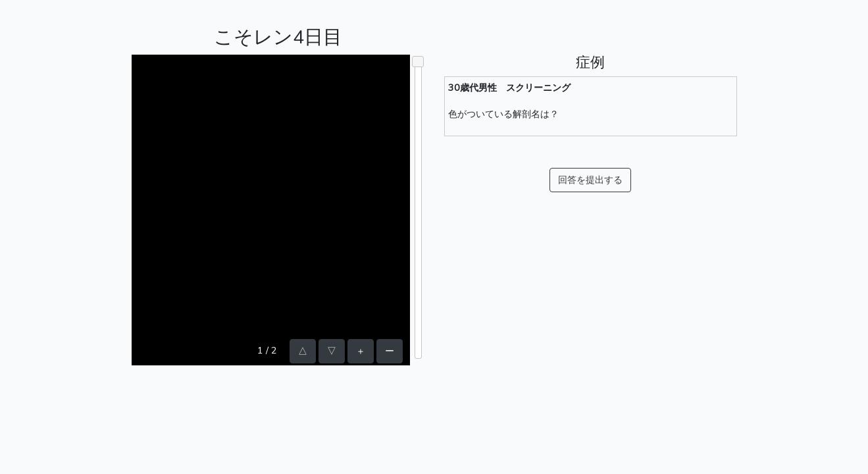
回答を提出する (590, 180)
